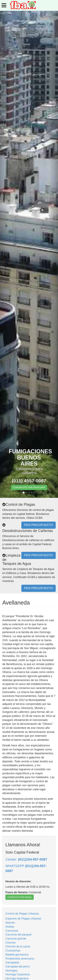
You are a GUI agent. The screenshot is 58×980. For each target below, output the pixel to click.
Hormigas (11, 971)
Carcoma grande (16, 939)
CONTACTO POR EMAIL (20, 897)
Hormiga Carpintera (18, 974)
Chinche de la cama (18, 946)
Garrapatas (12, 962)
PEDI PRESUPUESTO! (39, 588)
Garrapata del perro (18, 967)
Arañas (10, 927)
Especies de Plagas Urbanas (23, 919)
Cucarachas (13, 951)
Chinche (11, 943)
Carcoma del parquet (18, 935)
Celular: (26, 859)
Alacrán (10, 923)
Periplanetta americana (20, 959)
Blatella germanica (17, 955)
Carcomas (12, 931)
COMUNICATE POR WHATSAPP (29, 487)
